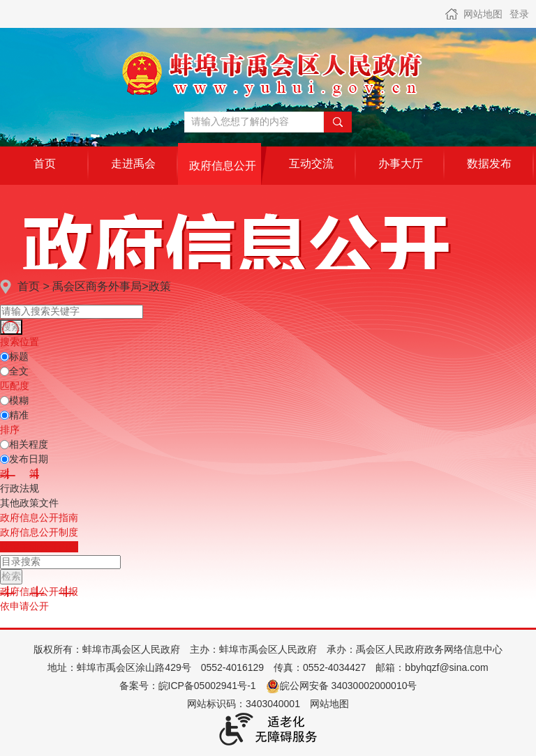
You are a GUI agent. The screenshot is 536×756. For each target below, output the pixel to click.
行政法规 (20, 488)
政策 (160, 286)
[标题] (5, 357)
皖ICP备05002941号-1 (207, 686)
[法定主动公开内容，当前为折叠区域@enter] (39, 547)
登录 (519, 14)
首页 (29, 286)
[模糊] (5, 401)
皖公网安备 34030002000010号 (342, 686)
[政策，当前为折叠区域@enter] (20, 474)
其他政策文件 (29, 503)
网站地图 (483, 14)
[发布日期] (5, 459)
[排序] (5, 445)
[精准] (5, 415)
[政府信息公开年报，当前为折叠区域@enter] (39, 591)
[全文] (5, 371)
